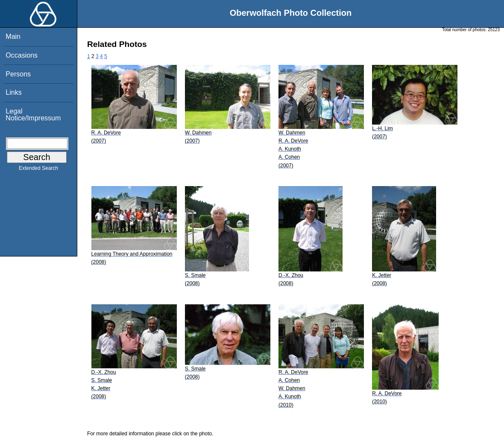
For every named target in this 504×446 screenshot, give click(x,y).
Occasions (22, 55)
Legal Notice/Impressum (33, 115)
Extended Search (38, 170)
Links (13, 92)
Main (13, 36)
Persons (18, 74)
